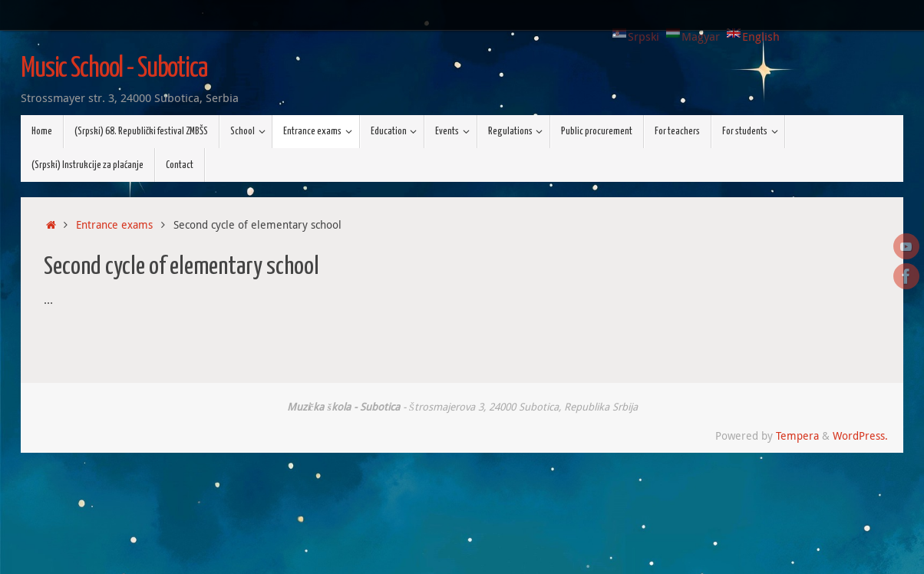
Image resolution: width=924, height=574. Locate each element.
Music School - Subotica (114, 69)
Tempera (797, 436)
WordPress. (860, 436)
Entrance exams (114, 225)
